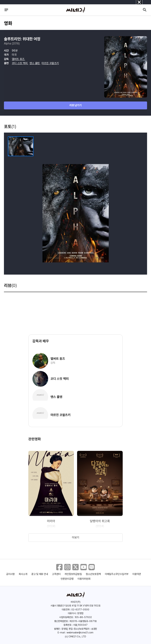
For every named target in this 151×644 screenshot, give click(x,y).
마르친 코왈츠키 (50, 63)
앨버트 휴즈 (18, 59)
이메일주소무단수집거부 (117, 574)
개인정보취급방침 (73, 574)
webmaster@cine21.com (80, 633)
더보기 (75, 537)
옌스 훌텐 (35, 63)
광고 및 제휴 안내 (40, 574)
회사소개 (23, 574)
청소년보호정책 (93, 574)
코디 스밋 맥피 (20, 63)
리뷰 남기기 (76, 105)
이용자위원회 (84, 579)
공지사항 (10, 574)
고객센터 (56, 574)
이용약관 (137, 574)
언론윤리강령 (67, 579)
